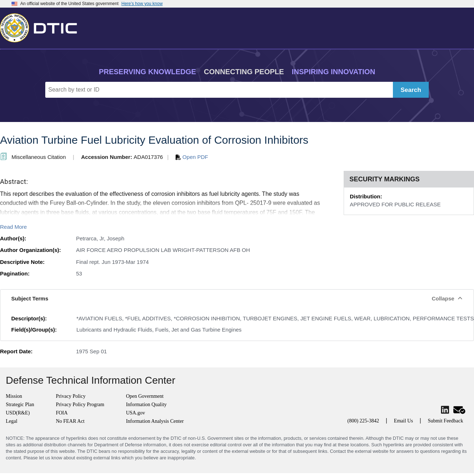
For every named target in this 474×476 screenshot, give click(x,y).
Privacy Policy (71, 396)
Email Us (404, 421)
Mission (14, 396)
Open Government (145, 396)
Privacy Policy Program (80, 405)
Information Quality (146, 405)
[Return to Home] (42, 26)
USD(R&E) (18, 413)
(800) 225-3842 (363, 421)
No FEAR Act (70, 421)
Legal (12, 421)
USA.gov (136, 413)
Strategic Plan (20, 405)
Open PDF (192, 157)
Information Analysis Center (155, 421)
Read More (13, 227)
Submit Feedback (445, 421)
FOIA (62, 413)
